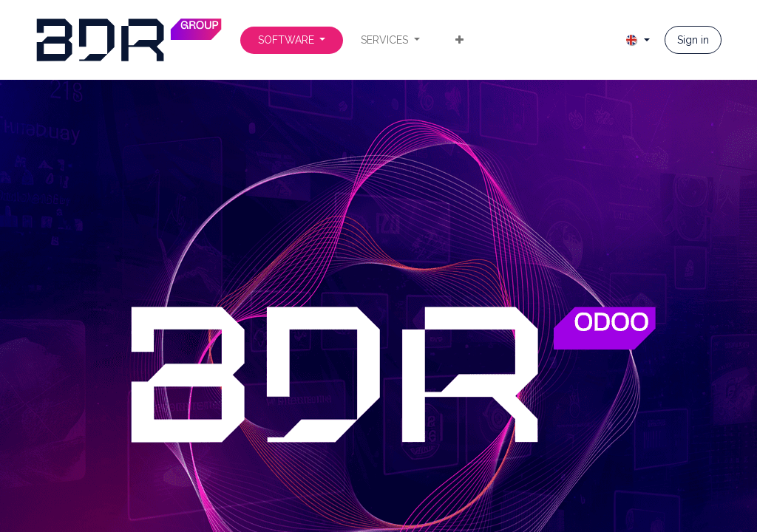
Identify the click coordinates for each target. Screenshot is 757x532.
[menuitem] (292, 40)
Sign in (693, 40)
